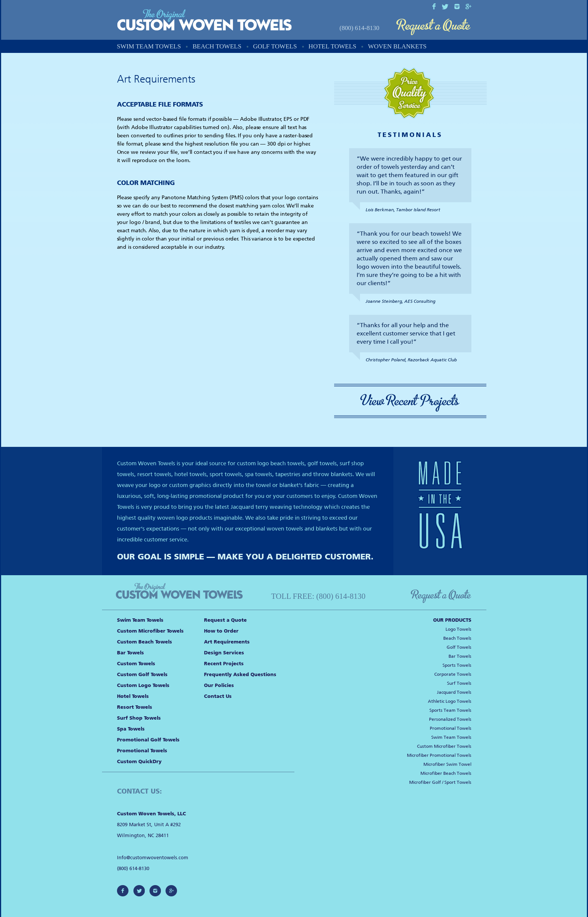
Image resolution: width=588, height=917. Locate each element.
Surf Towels (459, 683)
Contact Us (218, 696)
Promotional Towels (142, 751)
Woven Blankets (397, 46)
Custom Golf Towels (142, 674)
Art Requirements (227, 642)
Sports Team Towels (450, 710)
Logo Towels (458, 629)
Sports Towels (457, 665)
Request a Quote (433, 27)
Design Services (224, 653)
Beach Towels (217, 46)
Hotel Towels (333, 46)
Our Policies (219, 685)
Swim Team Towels (149, 46)
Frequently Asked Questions (240, 674)
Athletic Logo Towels (450, 701)
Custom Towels (136, 664)
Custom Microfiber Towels (150, 631)
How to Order (221, 631)
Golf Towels (275, 46)
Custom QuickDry (139, 761)
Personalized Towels (450, 719)
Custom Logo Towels (143, 685)
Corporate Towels (453, 674)
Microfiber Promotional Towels (439, 755)
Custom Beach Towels (145, 642)
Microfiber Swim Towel (447, 764)
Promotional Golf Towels (148, 740)
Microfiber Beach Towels (446, 773)
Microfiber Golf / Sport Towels (440, 782)
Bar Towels (130, 653)
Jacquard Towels (454, 692)
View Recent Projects (410, 401)
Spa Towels (131, 729)
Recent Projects (224, 664)
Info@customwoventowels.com (153, 858)
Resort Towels (135, 707)
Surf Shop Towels (139, 718)
